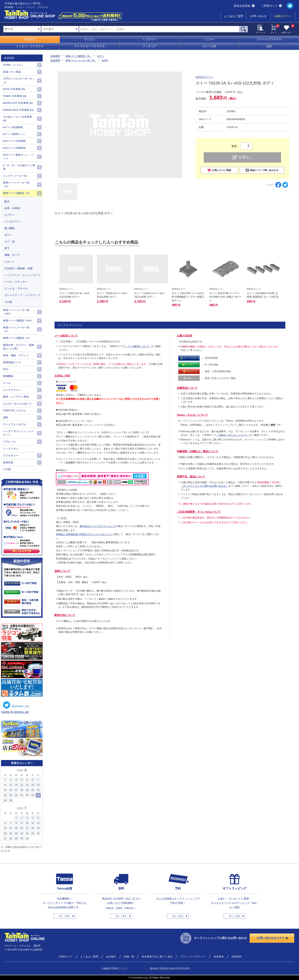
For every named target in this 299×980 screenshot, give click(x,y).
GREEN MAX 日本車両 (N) (18, 110)
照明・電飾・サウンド (16, 355)
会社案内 (111, 957)
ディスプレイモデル (15, 424)
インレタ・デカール (16, 288)
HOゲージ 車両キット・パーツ (18, 157)
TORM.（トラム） (14, 65)
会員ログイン (283, 16)
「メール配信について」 (138, 346)
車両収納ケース (12, 362)
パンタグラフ (12, 221)
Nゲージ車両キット (14, 134)
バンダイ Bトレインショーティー (18, 433)
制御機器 (8, 376)
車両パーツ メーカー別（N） (81, 60)
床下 (7, 248)
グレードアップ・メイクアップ (22, 295)
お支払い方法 (62, 376)
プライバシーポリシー (193, 957)
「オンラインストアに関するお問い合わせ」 (204, 486)
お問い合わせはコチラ (273, 938)
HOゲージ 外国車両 (14, 148)
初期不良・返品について (191, 477)
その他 (8, 302)
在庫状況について (187, 388)
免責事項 (219, 957)
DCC (6, 369)
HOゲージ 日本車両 (14, 141)
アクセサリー (11, 456)
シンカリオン (11, 449)
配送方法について (65, 615)
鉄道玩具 (8, 462)
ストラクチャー (12, 390)
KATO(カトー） (205, 77)
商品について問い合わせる (262, 170)
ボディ (101, 56)
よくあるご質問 (234, 16)
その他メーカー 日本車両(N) (18, 119)
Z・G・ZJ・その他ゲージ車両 (19, 167)
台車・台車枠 (12, 208)
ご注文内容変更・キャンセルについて (199, 512)
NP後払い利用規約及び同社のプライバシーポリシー (84, 534)
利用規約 (237, 957)
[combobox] (60, 29)
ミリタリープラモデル (30, 46)
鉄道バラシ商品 (12, 72)
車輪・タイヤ (12, 255)
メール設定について (66, 336)
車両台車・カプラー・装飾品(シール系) (18, 347)
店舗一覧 (129, 957)
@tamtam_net (16, 705)
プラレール (9, 442)
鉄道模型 (30, 39)
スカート (10, 262)
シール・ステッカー (16, 282)
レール (7, 383)
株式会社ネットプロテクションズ (98, 526)
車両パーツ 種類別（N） (79, 56)
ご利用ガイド (271, 6)
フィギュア (149, 46)
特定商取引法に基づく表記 (157, 957)
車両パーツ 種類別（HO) (17, 321)
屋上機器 (10, 228)
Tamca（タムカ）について (192, 415)
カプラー (10, 215)
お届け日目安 (185, 336)
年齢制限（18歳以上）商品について (198, 451)
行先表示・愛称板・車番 (19, 268)
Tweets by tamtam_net (15, 712)
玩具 (269, 46)
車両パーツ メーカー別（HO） (16, 312)
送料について (62, 571)
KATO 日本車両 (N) (14, 89)
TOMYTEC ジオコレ (15, 411)
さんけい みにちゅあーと (18, 404)
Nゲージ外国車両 (13, 127)
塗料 (6, 417)
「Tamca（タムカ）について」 (233, 435)
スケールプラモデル (269, 39)
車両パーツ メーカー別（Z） (16, 329)
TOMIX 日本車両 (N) (15, 96)
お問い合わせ (258, 16)
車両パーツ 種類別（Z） (17, 338)
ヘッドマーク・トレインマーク (22, 275)
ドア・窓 (10, 242)
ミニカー (209, 39)
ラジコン (90, 39)
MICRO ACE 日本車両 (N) (18, 103)
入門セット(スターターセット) (19, 80)
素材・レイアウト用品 (16, 397)
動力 (7, 201)
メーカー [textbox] (48, 29)
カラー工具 (209, 46)
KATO (105, 60)
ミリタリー (149, 39)
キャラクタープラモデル (90, 46)
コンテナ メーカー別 (15, 176)
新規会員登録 (244, 6)
